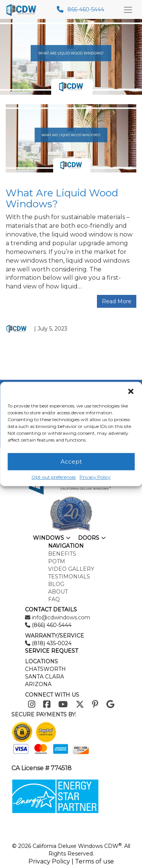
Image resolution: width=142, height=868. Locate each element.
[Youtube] (63, 704)
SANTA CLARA (44, 677)
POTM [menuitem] (57, 561)
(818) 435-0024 (51, 643)
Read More (117, 301)
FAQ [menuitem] (54, 599)
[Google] (110, 704)
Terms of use (94, 861)
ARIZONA (38, 684)
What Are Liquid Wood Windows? (62, 198)
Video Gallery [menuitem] (71, 569)
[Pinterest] (95, 704)
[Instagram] (32, 704)
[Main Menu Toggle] (128, 9)
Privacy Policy (95, 477)
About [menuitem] (58, 592)
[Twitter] (80, 704)
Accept (71, 461)
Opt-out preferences (54, 477)
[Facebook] (47, 704)
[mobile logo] (23, 9)
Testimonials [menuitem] (69, 577)
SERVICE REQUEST (51, 651)
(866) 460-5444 (51, 625)
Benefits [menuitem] (62, 554)
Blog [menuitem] (56, 584)
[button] (131, 391)
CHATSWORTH (45, 669)
